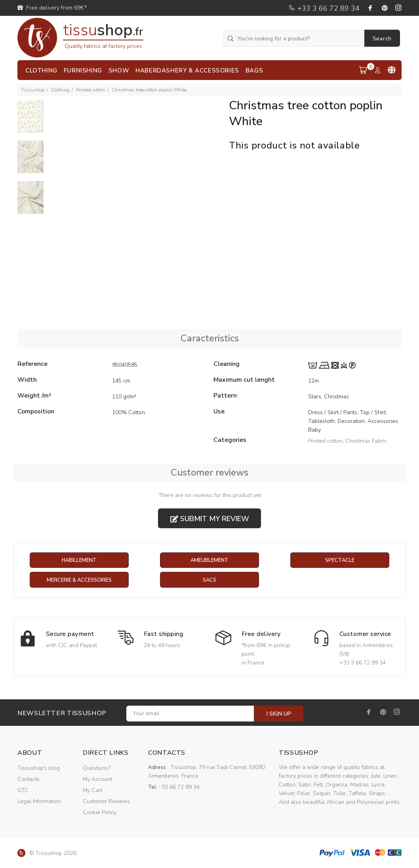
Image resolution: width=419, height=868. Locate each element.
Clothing (60, 90)
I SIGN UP (279, 714)
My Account (97, 779)
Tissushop (33, 90)
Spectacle (340, 561)
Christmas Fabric (366, 441)
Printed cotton (90, 90)
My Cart (92, 791)
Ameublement (209, 561)
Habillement (79, 561)
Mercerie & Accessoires (79, 580)
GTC (23, 791)
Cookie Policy (100, 813)
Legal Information (39, 802)
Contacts (29, 779)
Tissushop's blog (39, 768)
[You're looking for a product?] (295, 38)
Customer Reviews (106, 802)
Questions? (97, 768)
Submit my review (210, 519)
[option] (30, 120)
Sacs (209, 580)
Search (382, 39)
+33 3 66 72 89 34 (324, 8)
